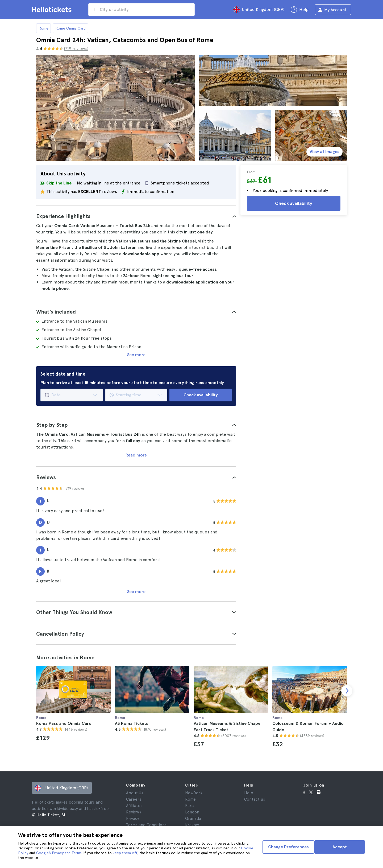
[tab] (136, 216)
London (192, 812)
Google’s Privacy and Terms (59, 853)
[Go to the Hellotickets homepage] (53, 10)
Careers (134, 799)
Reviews (134, 812)
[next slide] (347, 691)
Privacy (133, 818)
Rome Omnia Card (70, 28)
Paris (190, 806)
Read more (136, 455)
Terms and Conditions (146, 825)
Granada (193, 818)
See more (136, 355)
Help (249, 793)
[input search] (141, 10)
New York (194, 793)
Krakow (192, 825)
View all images (324, 152)
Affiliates (134, 806)
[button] (136, 216)
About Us (135, 793)
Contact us (255, 799)
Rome (43, 28)
